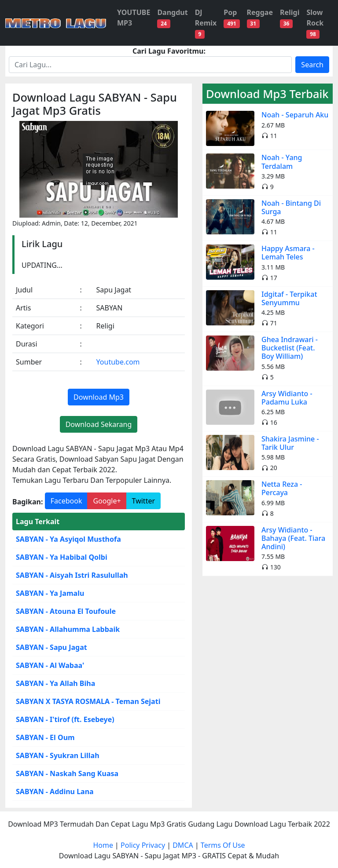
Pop (231, 18)
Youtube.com (118, 362)
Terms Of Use (223, 845)
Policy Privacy (143, 845)
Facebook (66, 501)
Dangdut (172, 18)
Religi (290, 18)
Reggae (260, 18)
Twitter (143, 501)
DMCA (183, 845)
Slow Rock (315, 23)
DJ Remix (206, 23)
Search (312, 65)
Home (103, 845)
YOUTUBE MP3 (134, 18)
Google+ (107, 501)
